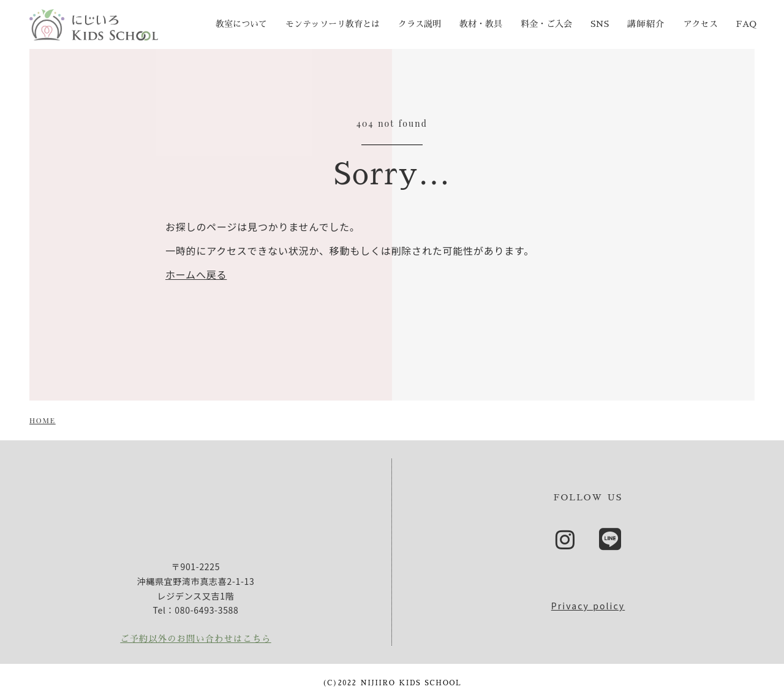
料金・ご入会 (546, 24)
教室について (241, 24)
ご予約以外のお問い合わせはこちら (195, 639)
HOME (43, 420)
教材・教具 (481, 24)
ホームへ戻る (196, 274)
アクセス (701, 24)
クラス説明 (420, 24)
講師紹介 (646, 24)
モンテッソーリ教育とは (333, 24)
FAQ (746, 24)
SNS (600, 24)
